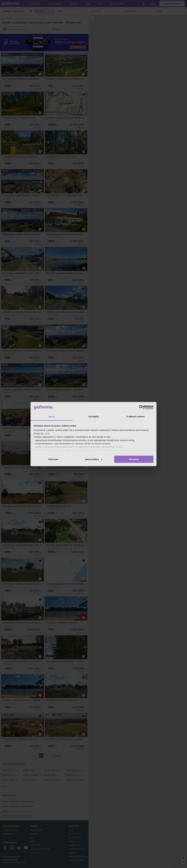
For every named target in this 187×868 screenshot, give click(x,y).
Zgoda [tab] (52, 416)
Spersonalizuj (94, 459)
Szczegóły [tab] (93, 416)
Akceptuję (134, 459)
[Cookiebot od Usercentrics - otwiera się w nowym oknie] (141, 407)
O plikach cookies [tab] (135, 416)
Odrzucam (53, 459)
